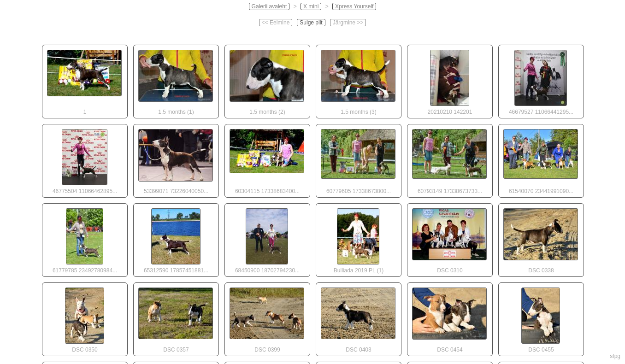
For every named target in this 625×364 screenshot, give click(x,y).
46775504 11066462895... (84, 159)
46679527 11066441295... (541, 80)
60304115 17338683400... (267, 159)
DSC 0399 (267, 318)
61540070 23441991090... (541, 159)
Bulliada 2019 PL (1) (358, 239)
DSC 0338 (541, 239)
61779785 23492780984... (84, 239)
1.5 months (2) (267, 80)
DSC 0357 (176, 318)
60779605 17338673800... (358, 159)
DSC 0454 (449, 318)
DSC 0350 (84, 318)
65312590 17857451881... (176, 239)
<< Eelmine (276, 23)
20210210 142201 (449, 80)
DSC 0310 (449, 239)
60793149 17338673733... (449, 159)
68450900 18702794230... (267, 239)
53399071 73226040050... (176, 159)
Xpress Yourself (354, 6)
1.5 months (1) (176, 80)
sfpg (615, 356)
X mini (311, 6)
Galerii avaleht (269, 6)
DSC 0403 (358, 318)
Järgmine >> (348, 23)
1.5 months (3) (358, 80)
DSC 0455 (541, 318)
